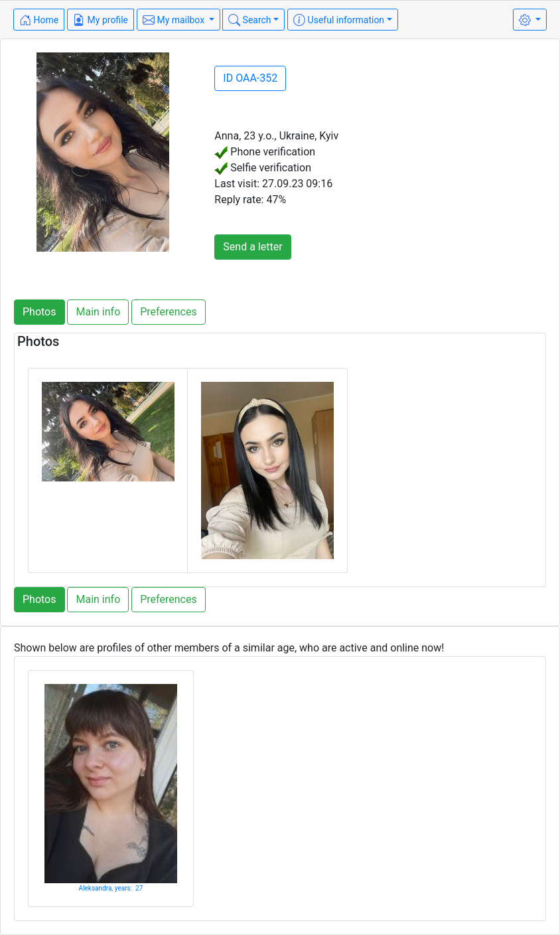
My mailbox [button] (175, 20)
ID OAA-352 (250, 78)
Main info (98, 312)
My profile (101, 20)
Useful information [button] (339, 20)
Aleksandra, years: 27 (111, 888)
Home (39, 20)
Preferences (168, 312)
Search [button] (249, 20)
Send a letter (252, 247)
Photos (39, 312)
